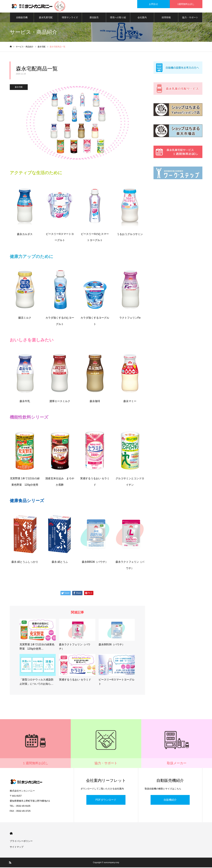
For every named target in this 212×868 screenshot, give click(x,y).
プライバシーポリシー (21, 842)
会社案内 (142, 18)
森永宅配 (19, 88)
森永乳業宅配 (46, 18)
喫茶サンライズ (70, 18)
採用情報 (166, 18)
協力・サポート (190, 18)
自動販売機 (22, 18)
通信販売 (94, 18)
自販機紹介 (170, 800)
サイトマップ (17, 848)
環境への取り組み (118, 20)
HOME (11, 834)
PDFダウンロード (106, 800)
